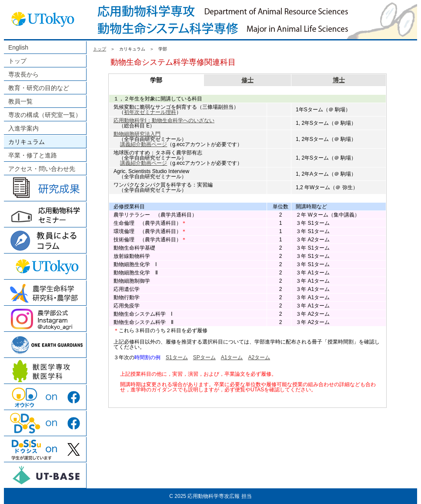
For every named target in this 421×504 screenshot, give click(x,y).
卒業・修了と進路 (33, 155)
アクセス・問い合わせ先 (42, 169)
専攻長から (23, 74)
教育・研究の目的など (39, 88)
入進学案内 (23, 128)
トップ (17, 61)
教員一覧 (20, 101)
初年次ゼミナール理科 (150, 112)
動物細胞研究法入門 (137, 134)
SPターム (204, 357)
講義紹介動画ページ (144, 144)
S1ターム (177, 357)
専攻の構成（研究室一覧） (45, 115)
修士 (247, 80)
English (18, 47)
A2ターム (259, 357)
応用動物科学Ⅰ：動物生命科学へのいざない (164, 120)
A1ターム (232, 357)
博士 (339, 80)
